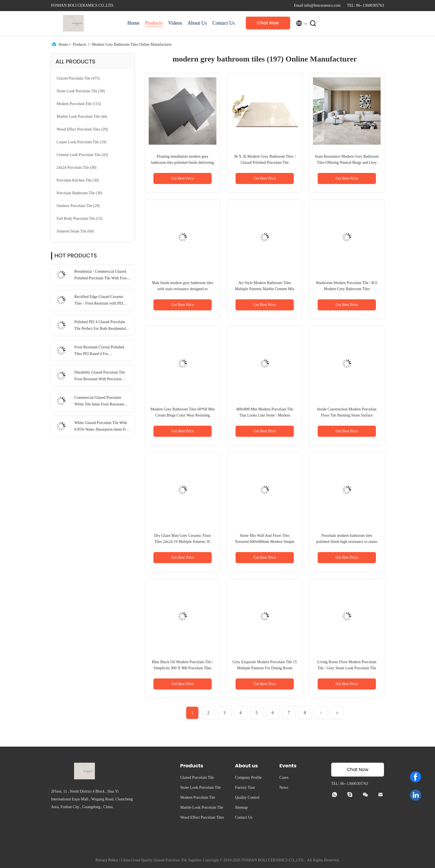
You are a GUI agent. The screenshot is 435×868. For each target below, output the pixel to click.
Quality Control (247, 797)
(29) (82, 129)
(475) (78, 78)
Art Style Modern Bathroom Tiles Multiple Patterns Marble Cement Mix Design (265, 289)
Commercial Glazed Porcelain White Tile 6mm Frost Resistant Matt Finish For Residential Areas (101, 402)
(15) (79, 219)
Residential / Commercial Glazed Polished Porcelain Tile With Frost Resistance (101, 275)
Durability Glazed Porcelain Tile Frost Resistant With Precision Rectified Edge (100, 376)
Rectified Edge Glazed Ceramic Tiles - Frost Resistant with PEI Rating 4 (99, 301)
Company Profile (248, 778)
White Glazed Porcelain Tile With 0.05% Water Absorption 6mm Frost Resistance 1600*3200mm (103, 427)
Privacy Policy (107, 860)
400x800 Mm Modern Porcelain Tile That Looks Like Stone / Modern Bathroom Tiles (265, 415)
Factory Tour (245, 787)
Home (133, 23)
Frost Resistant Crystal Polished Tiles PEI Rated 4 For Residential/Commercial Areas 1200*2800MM (99, 351)
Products (154, 23)
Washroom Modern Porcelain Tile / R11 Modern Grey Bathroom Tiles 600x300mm (347, 289)
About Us (197, 23)
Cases (284, 778)
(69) (75, 231)
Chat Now (268, 23)
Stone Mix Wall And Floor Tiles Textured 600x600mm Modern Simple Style (265, 542)
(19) (81, 142)
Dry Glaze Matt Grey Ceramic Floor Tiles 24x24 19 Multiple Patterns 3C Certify (183, 542)
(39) (81, 91)
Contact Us (223, 23)
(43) (82, 155)
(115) (79, 104)
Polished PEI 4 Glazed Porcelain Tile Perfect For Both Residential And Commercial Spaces (100, 326)
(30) (77, 168)
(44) (82, 117)
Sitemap (241, 807)
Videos (175, 23)
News (284, 787)
